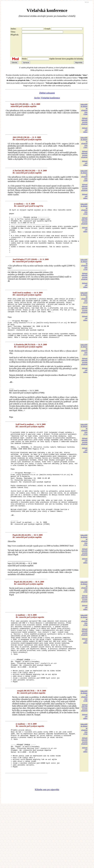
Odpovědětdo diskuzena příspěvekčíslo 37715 (84, 371)
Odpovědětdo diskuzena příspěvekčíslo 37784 (84, 661)
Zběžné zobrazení (47, 97)
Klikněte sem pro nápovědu (47, 852)
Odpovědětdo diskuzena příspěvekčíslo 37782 (84, 628)
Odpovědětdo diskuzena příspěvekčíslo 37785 (84, 783)
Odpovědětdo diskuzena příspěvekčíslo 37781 (84, 581)
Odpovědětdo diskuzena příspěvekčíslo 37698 (84, 180)
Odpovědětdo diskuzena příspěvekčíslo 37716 (84, 451)
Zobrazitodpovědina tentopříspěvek (84, 125)
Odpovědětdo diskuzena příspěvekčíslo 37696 (84, 114)
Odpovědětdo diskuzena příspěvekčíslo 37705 (84, 213)
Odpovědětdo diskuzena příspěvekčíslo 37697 (84, 147)
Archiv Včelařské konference (47, 102)
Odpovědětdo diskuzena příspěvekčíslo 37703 (84, 278)
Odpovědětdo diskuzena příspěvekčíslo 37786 (84, 750)
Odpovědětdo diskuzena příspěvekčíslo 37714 (84, 311)
